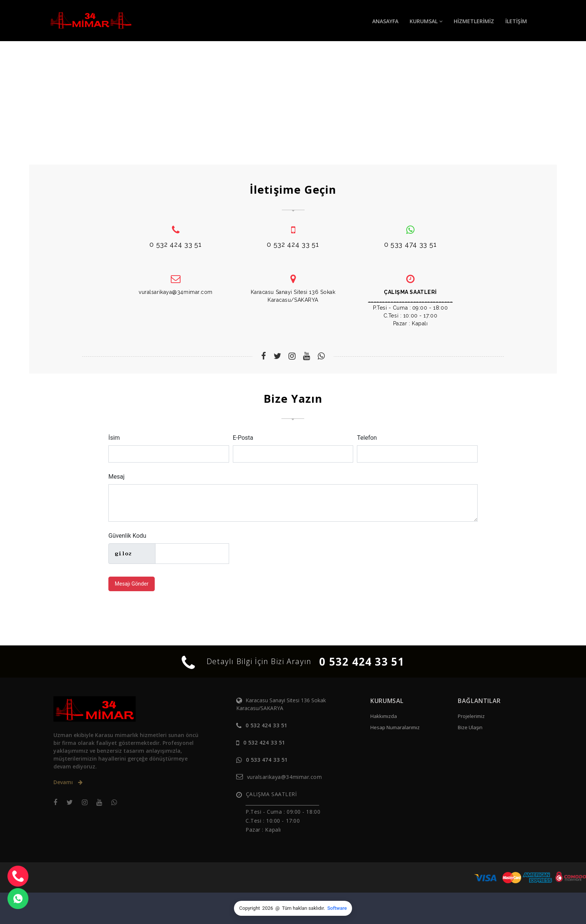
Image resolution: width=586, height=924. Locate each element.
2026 (268, 908)
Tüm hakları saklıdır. (304, 908)
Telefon (367, 438)
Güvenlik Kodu (127, 536)
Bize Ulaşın (470, 727)
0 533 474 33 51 (267, 760)
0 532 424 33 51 (362, 661)
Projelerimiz (471, 716)
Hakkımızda (384, 716)
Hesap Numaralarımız (395, 727)
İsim (114, 438)
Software (337, 908)
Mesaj (116, 477)
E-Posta (243, 438)
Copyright (250, 908)
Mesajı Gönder (132, 584)
